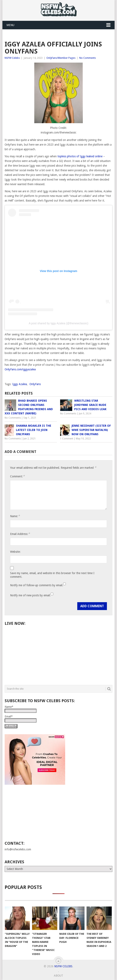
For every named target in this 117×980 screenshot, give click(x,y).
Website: (15, 552)
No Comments (88, 58)
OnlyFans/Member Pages (61, 58)
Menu (10, 25)
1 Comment (67, 439)
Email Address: (20, 534)
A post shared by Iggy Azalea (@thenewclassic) (58, 323)
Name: (15, 516)
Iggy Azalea (20, 384)
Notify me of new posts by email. (30, 595)
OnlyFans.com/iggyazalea (20, 369)
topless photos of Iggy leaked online (80, 156)
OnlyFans (35, 384)
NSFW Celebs (12, 58)
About (58, 976)
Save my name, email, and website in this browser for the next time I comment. (52, 575)
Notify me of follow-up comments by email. (37, 585)
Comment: (17, 476)
